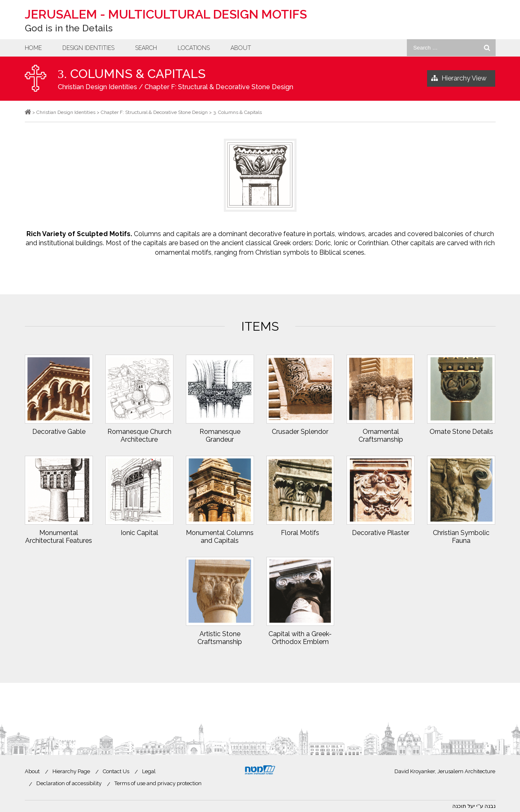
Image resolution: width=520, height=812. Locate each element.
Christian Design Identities (97, 87)
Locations (194, 48)
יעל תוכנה (464, 806)
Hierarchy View (459, 78)
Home (33, 48)
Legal (149, 771)
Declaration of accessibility (69, 783)
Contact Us (116, 771)
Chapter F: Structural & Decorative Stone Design (219, 87)
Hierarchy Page (71, 771)
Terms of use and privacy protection (158, 783)
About (241, 48)
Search (146, 48)
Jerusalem (166, 14)
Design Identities (88, 48)
